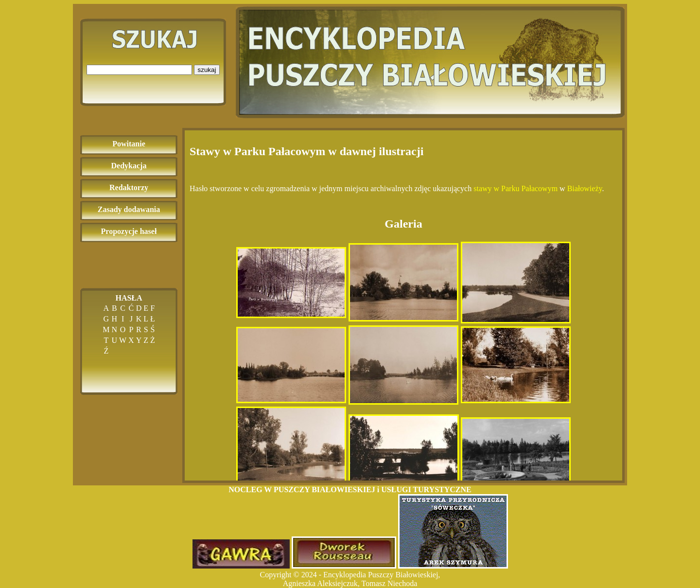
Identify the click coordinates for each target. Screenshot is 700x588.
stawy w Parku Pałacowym (516, 188)
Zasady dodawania (129, 209)
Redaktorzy (129, 187)
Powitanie (129, 144)
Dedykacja (129, 166)
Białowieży (585, 188)
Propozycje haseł (129, 231)
